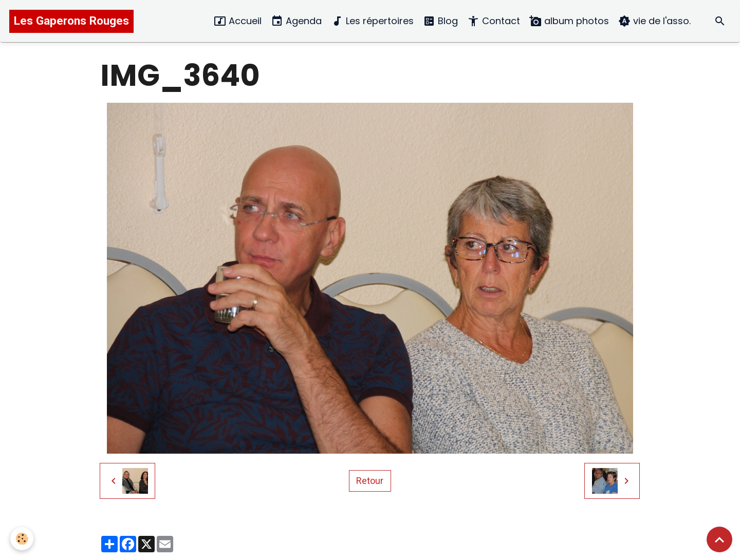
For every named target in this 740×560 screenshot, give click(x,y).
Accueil (238, 21)
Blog (440, 21)
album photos (569, 21)
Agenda (296, 21)
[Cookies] (22, 539)
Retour (370, 481)
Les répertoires (372, 21)
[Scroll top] (719, 539)
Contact (494, 21)
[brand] (71, 21)
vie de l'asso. (654, 21)
